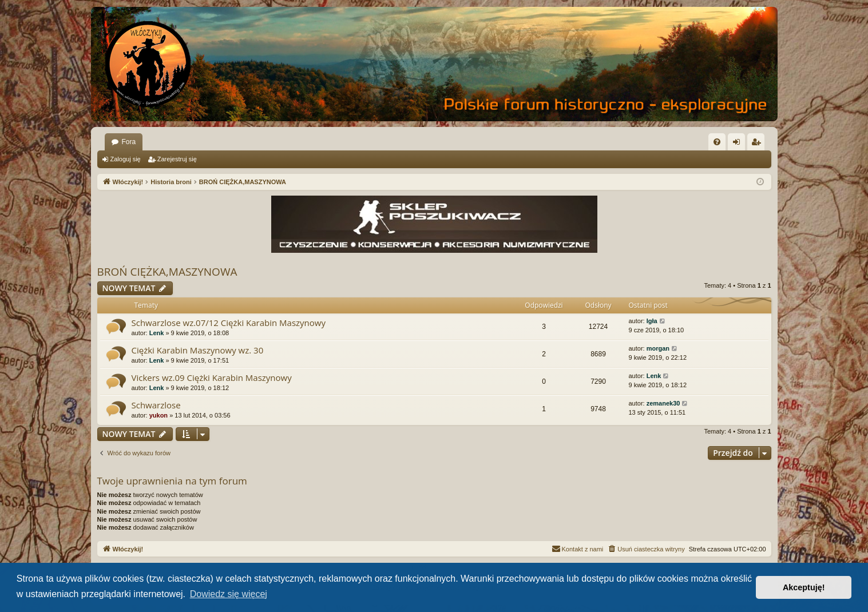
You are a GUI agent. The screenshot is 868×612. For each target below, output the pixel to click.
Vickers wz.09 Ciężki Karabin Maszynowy (212, 377)
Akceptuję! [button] (804, 587)
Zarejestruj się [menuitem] (758, 144)
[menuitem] (717, 142)
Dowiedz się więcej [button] (229, 594)
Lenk (157, 333)
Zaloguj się (126, 159)
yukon (158, 415)
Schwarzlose (156, 405)
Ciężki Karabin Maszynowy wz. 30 (198, 350)
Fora (129, 142)
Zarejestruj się (177, 159)
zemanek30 (663, 403)
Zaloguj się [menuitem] (738, 144)
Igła (652, 321)
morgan (658, 348)
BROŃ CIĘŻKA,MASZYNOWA (167, 272)
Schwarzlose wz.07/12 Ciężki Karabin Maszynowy (229, 323)
